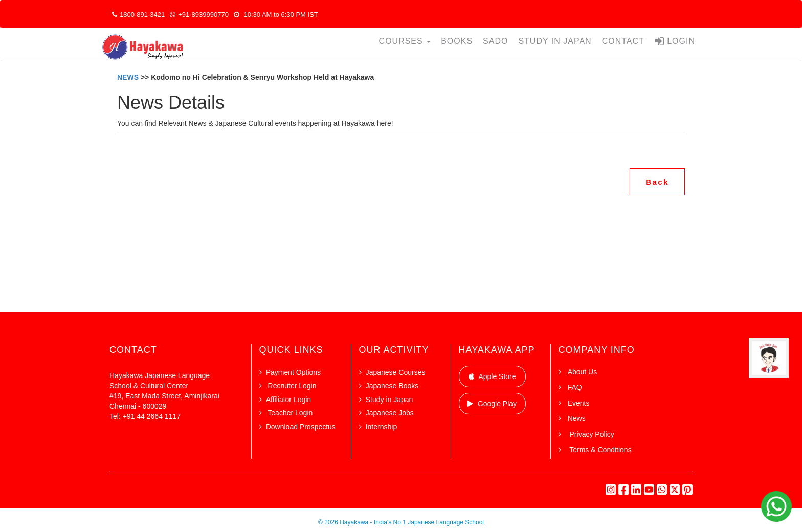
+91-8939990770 (199, 15)
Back (657, 182)
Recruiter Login (291, 386)
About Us (583, 372)
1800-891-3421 (138, 15)
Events (579, 403)
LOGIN (675, 41)
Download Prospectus (301, 427)
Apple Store (492, 376)
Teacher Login (289, 413)
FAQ (575, 387)
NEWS (129, 77)
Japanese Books (392, 386)
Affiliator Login (288, 400)
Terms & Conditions (600, 450)
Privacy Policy (591, 434)
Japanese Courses (396, 372)
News (577, 418)
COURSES (405, 41)
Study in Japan (389, 400)
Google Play (492, 404)
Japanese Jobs (390, 413)
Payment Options (293, 372)
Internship (381, 427)
